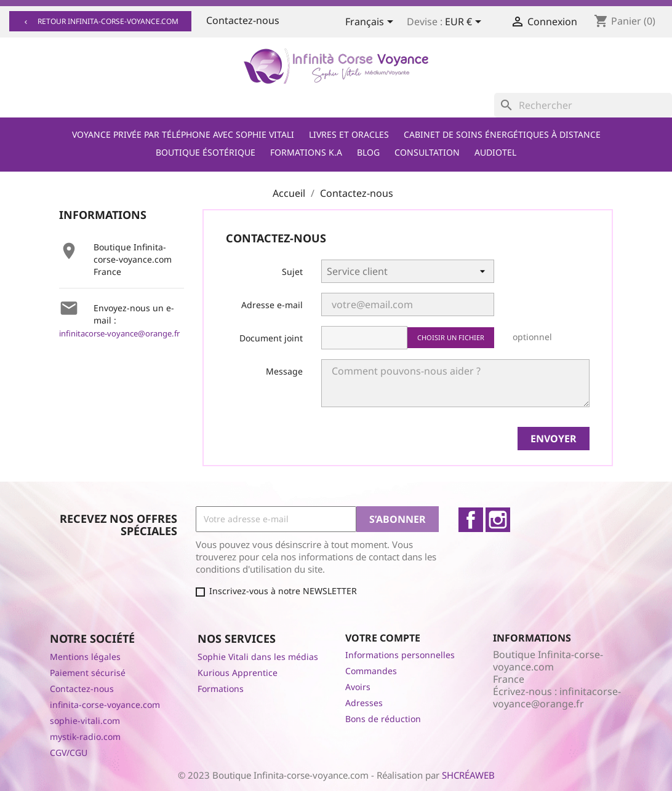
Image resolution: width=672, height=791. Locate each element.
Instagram (498, 520)
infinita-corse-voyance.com (105, 705)
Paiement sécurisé (88, 673)
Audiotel (495, 152)
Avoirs (358, 687)
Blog (368, 152)
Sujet (292, 272)
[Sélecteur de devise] (465, 23)
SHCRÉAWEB (468, 775)
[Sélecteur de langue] (371, 23)
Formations (221, 689)
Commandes (371, 671)
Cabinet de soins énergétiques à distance (502, 134)
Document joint (271, 338)
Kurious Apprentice (238, 673)
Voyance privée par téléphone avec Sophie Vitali (183, 134)
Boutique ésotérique (206, 152)
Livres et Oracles (349, 134)
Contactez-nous (243, 20)
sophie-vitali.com (85, 721)
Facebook (471, 520)
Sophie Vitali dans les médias (258, 657)
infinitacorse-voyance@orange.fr (119, 333)
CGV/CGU (69, 753)
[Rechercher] (583, 105)
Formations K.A (306, 152)
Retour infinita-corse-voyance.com (100, 21)
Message (284, 371)
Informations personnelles (400, 655)
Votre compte (383, 638)
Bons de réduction (383, 719)
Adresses (364, 703)
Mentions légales (85, 657)
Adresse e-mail (272, 305)
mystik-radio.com (85, 737)
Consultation (427, 152)
